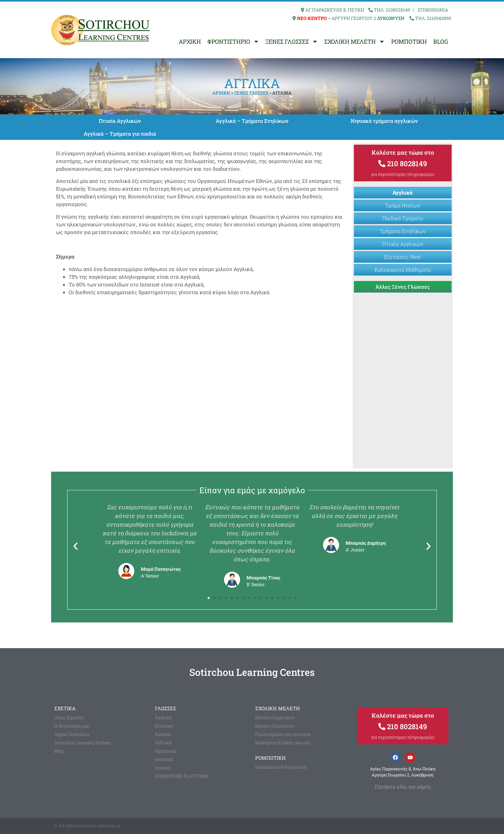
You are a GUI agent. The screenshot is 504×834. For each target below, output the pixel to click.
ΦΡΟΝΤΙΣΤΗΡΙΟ (233, 41)
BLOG (441, 41)
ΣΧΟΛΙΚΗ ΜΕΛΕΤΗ (355, 41)
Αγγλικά (403, 192)
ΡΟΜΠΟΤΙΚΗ (409, 41)
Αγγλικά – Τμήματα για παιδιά (120, 134)
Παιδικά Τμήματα (403, 218)
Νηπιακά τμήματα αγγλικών (384, 121)
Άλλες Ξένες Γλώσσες (403, 287)
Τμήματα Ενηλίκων (403, 231)
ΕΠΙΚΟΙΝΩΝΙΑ (433, 10)
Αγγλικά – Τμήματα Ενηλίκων (252, 121)
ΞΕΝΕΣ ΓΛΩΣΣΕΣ (292, 41)
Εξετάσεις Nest (403, 257)
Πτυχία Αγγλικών (120, 121)
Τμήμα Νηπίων (403, 205)
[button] (76, 546)
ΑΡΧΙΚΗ (190, 41)
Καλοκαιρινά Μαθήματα (403, 270)
